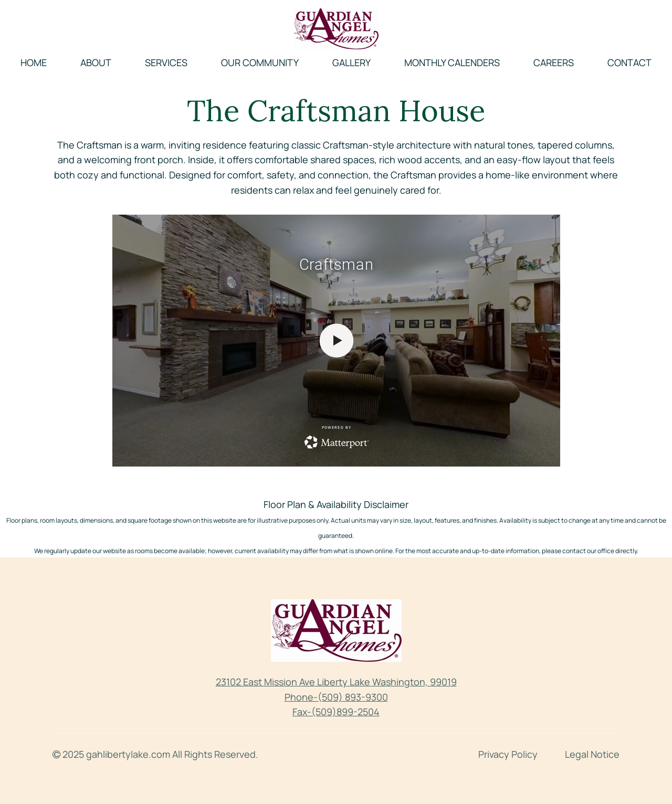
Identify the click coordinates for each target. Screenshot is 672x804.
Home (34, 62)
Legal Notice (592, 754)
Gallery (351, 62)
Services (166, 62)
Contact (629, 62)
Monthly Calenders (452, 62)
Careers (554, 62)
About (96, 62)
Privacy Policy (508, 754)
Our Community (260, 62)
